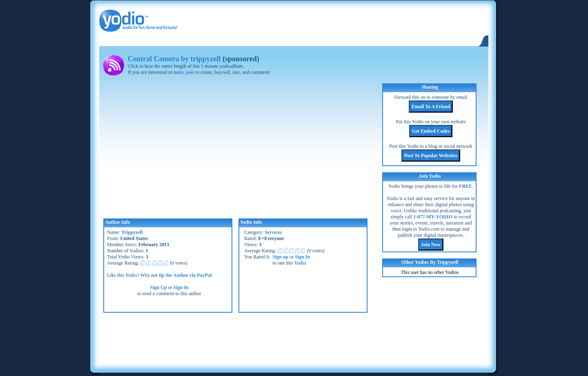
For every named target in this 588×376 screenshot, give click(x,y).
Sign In (181, 287)
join (190, 72)
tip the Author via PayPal (185, 275)
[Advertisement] (294, 337)
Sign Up (158, 287)
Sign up (280, 257)
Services (273, 232)
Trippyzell (132, 232)
